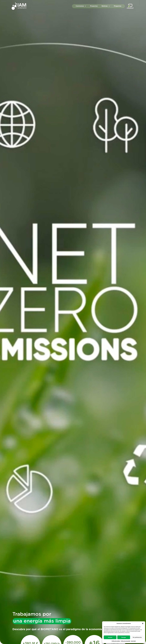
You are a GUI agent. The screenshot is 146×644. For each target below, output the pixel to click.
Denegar (124, 637)
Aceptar (110, 637)
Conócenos (81, 6)
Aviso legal (133, 641)
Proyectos (94, 6)
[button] (143, 623)
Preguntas (118, 6)
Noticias (106, 6)
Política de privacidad (125, 641)
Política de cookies (116, 641)
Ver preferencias (137, 637)
